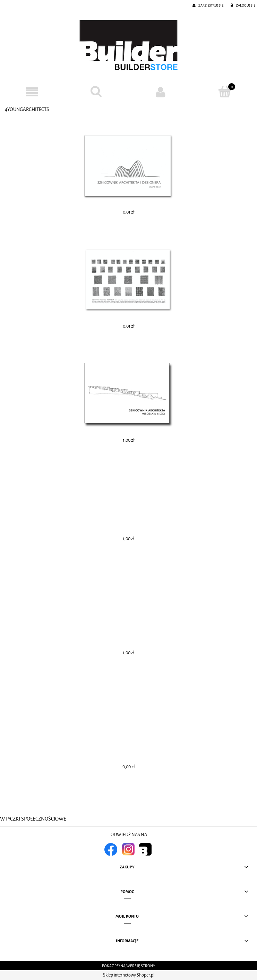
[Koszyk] (225, 92)
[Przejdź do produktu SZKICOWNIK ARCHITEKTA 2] (128, 615)
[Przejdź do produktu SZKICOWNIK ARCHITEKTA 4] (128, 394)
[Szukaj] (96, 92)
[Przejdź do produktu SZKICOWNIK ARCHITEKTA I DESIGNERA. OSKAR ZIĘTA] (128, 166)
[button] (32, 92)
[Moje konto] (161, 92)
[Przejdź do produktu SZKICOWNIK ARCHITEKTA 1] (128, 729)
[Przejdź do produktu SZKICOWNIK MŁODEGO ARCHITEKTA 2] (128, 280)
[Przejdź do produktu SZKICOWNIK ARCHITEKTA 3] (128, 501)
